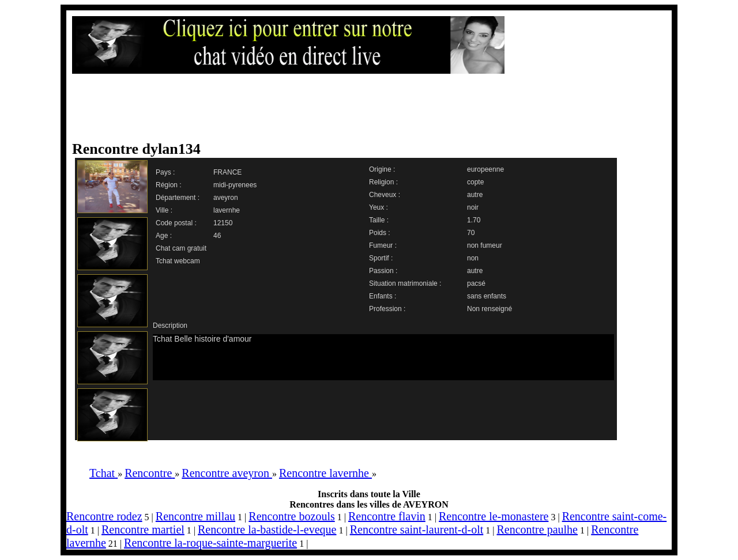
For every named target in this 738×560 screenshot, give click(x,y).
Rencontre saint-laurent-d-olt (417, 529)
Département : (178, 198)
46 (217, 236)
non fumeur (485, 245)
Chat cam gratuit (181, 248)
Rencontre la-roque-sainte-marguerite (210, 543)
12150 (223, 223)
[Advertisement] (357, 108)
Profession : (387, 309)
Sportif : (381, 258)
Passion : (383, 271)
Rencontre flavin (387, 516)
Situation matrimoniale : (405, 283)
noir (473, 207)
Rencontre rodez (104, 516)
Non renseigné (490, 309)
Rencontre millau (195, 516)
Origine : (382, 169)
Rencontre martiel (143, 529)
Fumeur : (383, 245)
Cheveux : (385, 195)
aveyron (226, 198)
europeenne (485, 169)
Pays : (165, 172)
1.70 (474, 220)
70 (471, 233)
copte (475, 182)
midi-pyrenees (235, 185)
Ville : (164, 210)
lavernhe (227, 210)
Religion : (383, 182)
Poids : (380, 233)
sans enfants (487, 296)
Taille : (379, 220)
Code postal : (176, 223)
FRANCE (227, 172)
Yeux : (379, 207)
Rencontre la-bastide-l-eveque (267, 529)
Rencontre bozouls (291, 516)
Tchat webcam (178, 261)
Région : (169, 185)
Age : (164, 236)
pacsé (476, 283)
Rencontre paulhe (537, 529)
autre (475, 195)
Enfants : (383, 296)
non (473, 258)
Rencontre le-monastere (494, 516)
